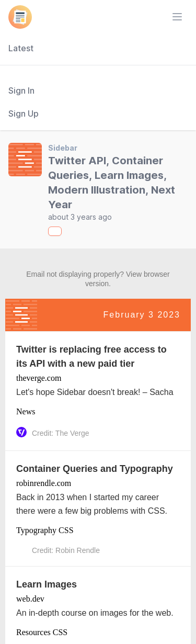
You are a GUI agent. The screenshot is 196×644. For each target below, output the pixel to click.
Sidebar (63, 148)
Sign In (21, 91)
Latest (21, 48)
